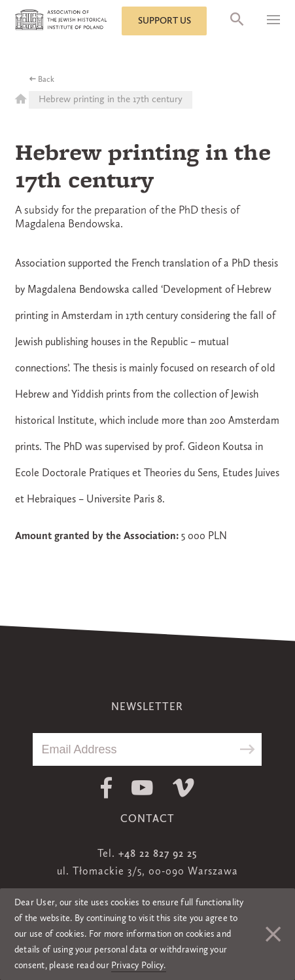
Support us (165, 21)
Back (46, 80)
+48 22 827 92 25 (158, 854)
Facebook (106, 788)
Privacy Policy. (139, 966)
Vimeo (183, 788)
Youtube (142, 788)
